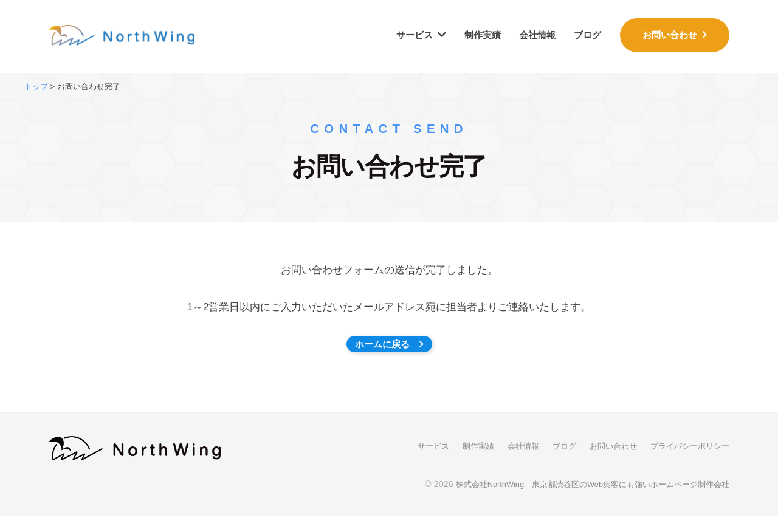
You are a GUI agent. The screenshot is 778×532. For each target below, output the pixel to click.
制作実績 (483, 35)
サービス (415, 35)
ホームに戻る (389, 353)
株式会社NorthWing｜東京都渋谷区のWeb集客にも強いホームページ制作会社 (580, 500)
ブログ (587, 35)
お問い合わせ (672, 35)
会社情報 (537, 35)
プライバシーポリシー (687, 463)
